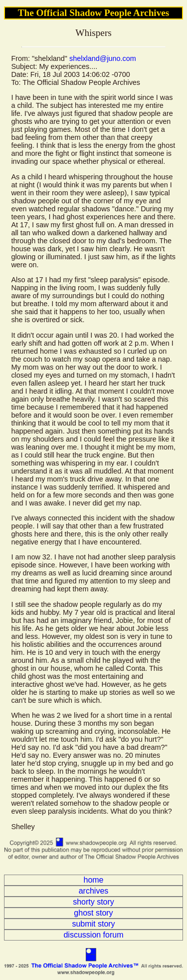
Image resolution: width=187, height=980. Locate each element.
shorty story (93, 902)
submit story (93, 924)
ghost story (93, 913)
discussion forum (93, 935)
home (93, 880)
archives (94, 891)
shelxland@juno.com (103, 58)
